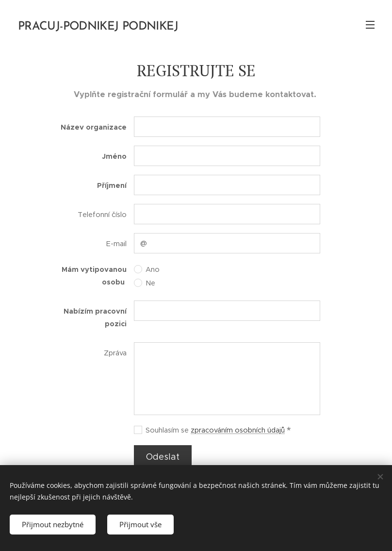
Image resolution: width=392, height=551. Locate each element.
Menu (370, 25)
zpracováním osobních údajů (238, 430)
